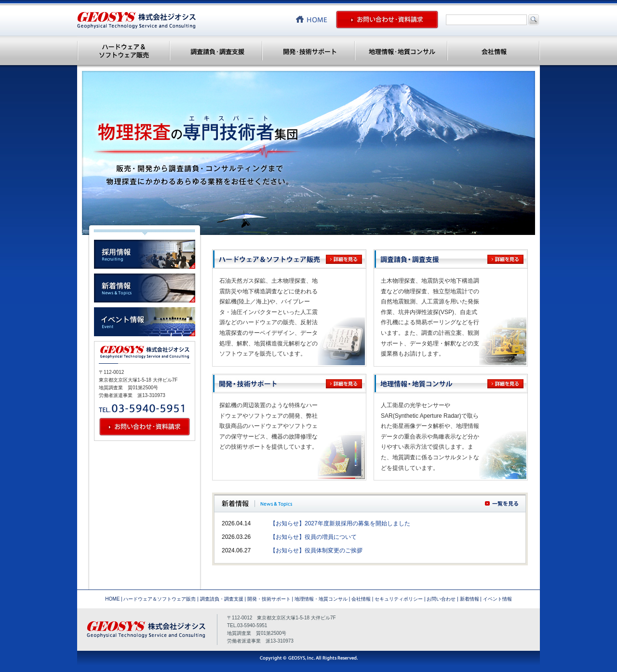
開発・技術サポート (308, 51)
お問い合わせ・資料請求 (387, 20)
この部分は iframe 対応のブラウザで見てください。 (370, 539)
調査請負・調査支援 (216, 51)
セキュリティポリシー (399, 599)
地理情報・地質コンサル (401, 51)
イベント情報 (497, 599)
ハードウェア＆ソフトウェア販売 (123, 51)
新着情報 (469, 599)
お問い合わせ (441, 599)
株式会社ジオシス (136, 21)
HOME (112, 599)
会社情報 (494, 51)
